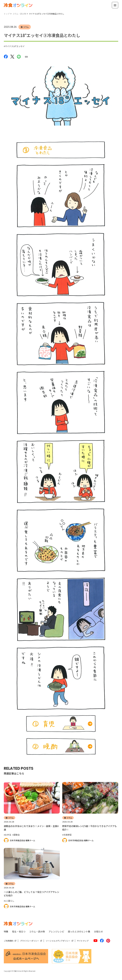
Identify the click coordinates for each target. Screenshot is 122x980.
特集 (6, 931)
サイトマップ (83, 941)
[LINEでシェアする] (19, 56)
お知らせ (98, 931)
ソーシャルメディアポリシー (58, 941)
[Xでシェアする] (12, 56)
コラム (26, 27)
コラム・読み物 (37, 931)
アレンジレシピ (56, 931)
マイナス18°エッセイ (15, 46)
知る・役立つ (19, 931)
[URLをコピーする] (26, 57)
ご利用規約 (9, 941)
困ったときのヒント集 (79, 931)
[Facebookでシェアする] (6, 56)
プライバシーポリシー (30, 941)
